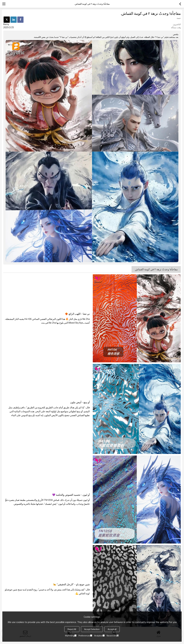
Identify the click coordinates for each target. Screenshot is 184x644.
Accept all (112, 629)
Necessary (113, 636)
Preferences (85, 636)
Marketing (71, 636)
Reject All (72, 629)
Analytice (99, 636)
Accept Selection (92, 629)
